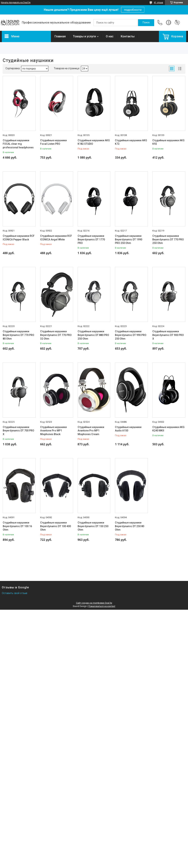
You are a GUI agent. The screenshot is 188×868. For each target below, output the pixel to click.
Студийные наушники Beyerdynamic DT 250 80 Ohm (130, 526)
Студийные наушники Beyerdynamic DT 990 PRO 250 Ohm (131, 335)
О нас (110, 36)
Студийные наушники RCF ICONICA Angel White (56, 238)
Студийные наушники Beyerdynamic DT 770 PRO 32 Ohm (56, 335)
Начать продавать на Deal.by (16, 3)
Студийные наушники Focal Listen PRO (53, 142)
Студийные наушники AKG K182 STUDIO (94, 142)
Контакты (128, 36)
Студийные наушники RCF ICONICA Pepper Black (19, 238)
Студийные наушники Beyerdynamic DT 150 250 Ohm (93, 526)
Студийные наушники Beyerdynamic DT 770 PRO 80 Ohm (18, 335)
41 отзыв (158, 3)
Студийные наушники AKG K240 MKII (168, 429)
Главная (60, 36)
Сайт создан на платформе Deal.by (94, 603)
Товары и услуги (84, 36)
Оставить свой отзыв (15, 593)
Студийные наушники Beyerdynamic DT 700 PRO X (18, 431)
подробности (133, 10)
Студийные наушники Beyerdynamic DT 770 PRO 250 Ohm (168, 239)
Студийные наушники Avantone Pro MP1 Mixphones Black (53, 431)
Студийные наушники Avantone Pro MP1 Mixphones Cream (91, 431)
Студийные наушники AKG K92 (168, 142)
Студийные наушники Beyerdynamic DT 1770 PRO (91, 239)
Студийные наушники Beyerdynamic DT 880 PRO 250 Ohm (93, 335)
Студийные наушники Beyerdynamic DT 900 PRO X (168, 335)
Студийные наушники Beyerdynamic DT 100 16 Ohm (17, 526)
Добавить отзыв (177, 23)
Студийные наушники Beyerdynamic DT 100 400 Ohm (56, 526)
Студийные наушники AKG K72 (131, 142)
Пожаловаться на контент (102, 606)
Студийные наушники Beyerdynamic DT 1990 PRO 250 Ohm (129, 239)
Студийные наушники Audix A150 (128, 429)
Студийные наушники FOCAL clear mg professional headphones (18, 144)
